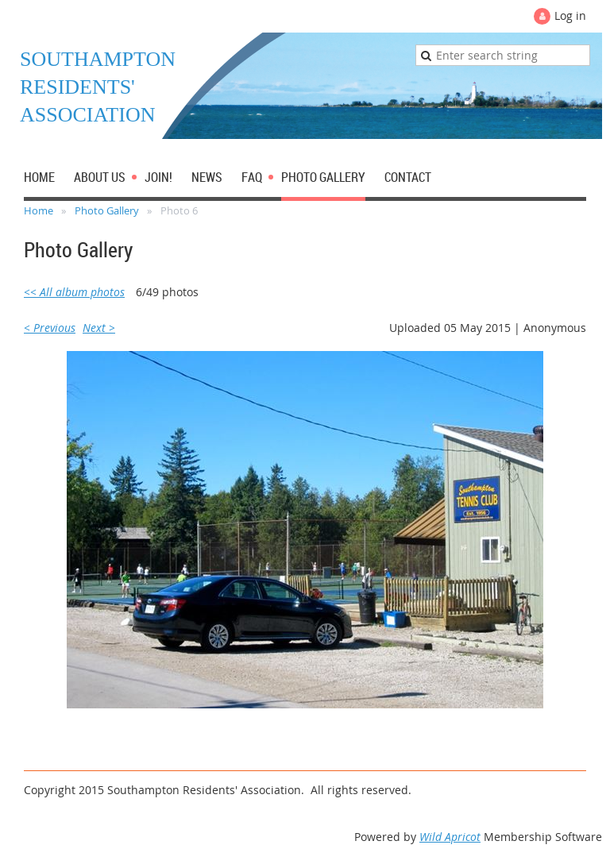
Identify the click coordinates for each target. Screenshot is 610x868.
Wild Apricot (450, 837)
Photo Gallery (107, 210)
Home (39, 210)
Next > (99, 328)
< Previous (50, 328)
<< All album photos (74, 292)
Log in (570, 15)
